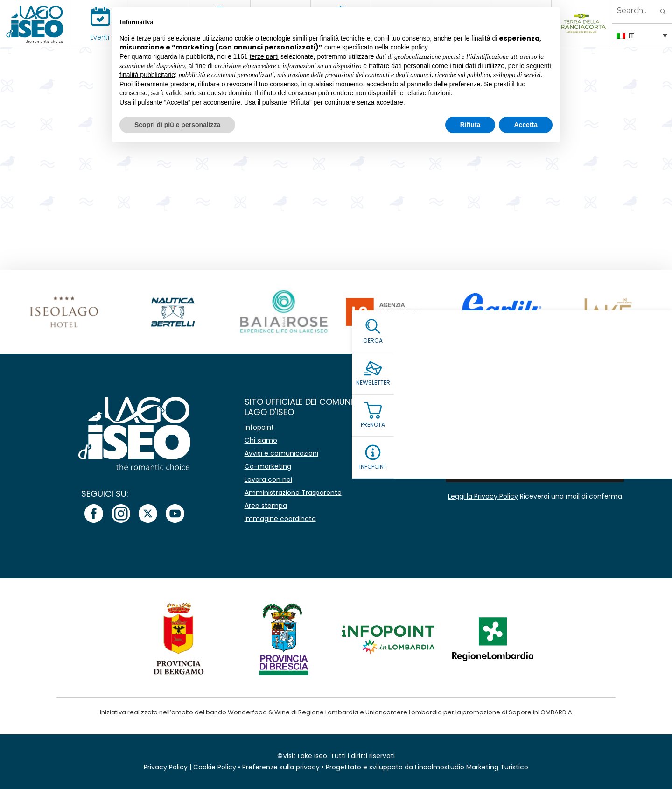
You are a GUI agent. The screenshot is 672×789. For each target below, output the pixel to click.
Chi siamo (261, 440)
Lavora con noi (268, 479)
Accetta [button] (526, 125)
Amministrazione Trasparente (293, 493)
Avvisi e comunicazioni (281, 453)
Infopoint (259, 427)
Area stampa (266, 506)
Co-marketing (268, 466)
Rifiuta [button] (470, 125)
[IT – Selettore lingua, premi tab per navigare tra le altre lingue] (642, 35)
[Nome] (535, 428)
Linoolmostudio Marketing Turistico (472, 767)
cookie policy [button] (409, 47)
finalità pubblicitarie (147, 75)
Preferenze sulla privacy (281, 767)
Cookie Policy (215, 767)
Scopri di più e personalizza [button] (177, 125)
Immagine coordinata (280, 519)
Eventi (100, 37)
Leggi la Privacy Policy (483, 496)
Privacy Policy (166, 767)
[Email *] (535, 450)
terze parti (264, 56)
